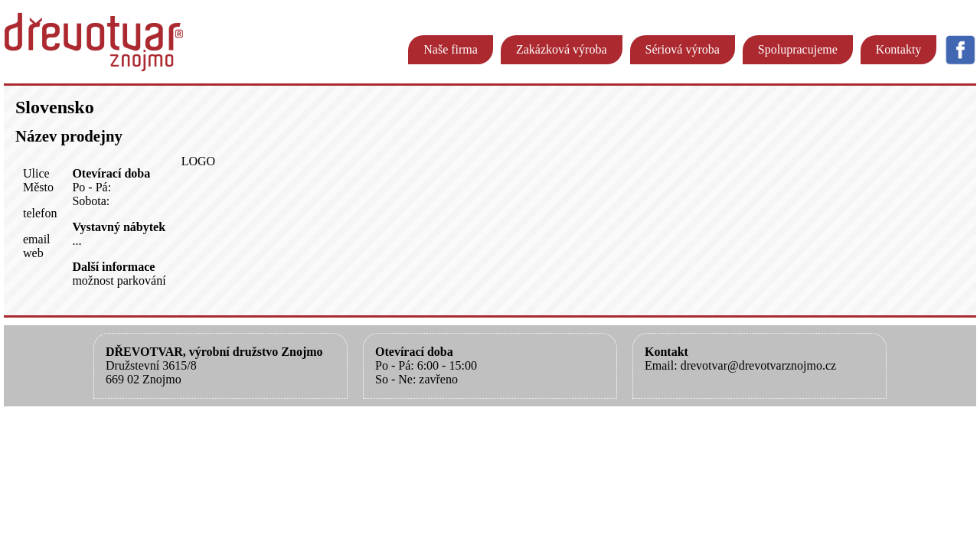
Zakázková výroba (562, 49)
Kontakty (899, 49)
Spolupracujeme (798, 49)
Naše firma (451, 49)
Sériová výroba (683, 49)
